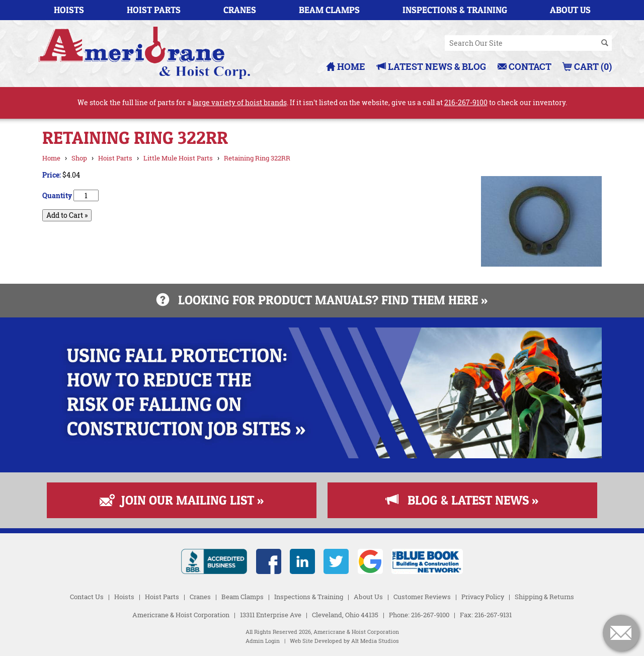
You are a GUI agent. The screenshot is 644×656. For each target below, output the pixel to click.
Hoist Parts (154, 10)
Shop (79, 158)
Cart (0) (587, 66)
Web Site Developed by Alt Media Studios (344, 641)
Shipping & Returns (544, 597)
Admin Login (263, 641)
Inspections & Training (455, 10)
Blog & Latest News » (462, 500)
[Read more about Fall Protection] (322, 456)
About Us (570, 10)
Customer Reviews (422, 597)
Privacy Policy (483, 597)
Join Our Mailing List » (182, 500)
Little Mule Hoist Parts (178, 158)
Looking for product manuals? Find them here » (322, 300)
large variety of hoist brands (240, 102)
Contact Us (87, 597)
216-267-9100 (466, 102)
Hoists (69, 10)
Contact (525, 66)
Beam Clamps (329, 10)
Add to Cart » (67, 215)
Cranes (240, 10)
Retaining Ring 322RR (257, 158)
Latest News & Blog (431, 66)
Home (346, 66)
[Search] (605, 43)
